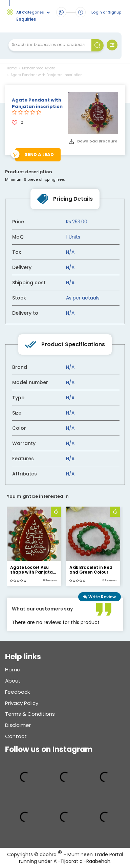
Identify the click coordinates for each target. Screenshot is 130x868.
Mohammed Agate (37, 68)
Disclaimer (18, 725)
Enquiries (26, 19)
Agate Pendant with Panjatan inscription (45, 75)
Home (12, 68)
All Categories (33, 12)
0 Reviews (50, 581)
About (13, 681)
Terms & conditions (30, 714)
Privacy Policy (22, 703)
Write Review (100, 597)
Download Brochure (97, 141)
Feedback (17, 692)
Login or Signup (106, 12)
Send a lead (39, 154)
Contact (16, 736)
